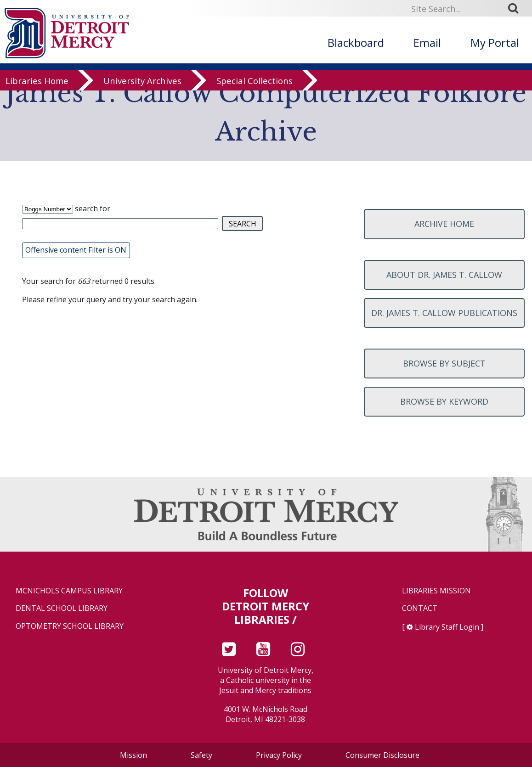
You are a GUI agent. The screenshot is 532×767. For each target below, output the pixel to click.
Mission (133, 755)
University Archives (142, 88)
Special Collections (255, 88)
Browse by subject (444, 363)
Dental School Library (62, 608)
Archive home (444, 224)
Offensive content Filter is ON (76, 250)
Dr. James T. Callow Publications (444, 313)
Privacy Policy (279, 755)
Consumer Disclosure (382, 755)
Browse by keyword (444, 401)
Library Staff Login (447, 627)
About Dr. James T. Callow (444, 275)
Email (427, 42)
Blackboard (356, 42)
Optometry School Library (70, 626)
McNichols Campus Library (69, 591)
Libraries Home (37, 88)
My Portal (495, 42)
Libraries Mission (436, 591)
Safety (201, 755)
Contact (420, 608)
